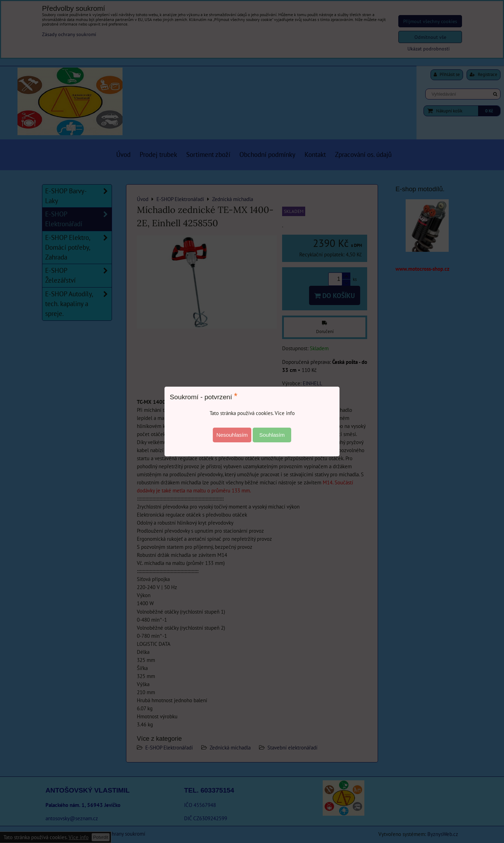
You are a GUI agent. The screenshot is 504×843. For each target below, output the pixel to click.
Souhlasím (272, 435)
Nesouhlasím (232, 435)
